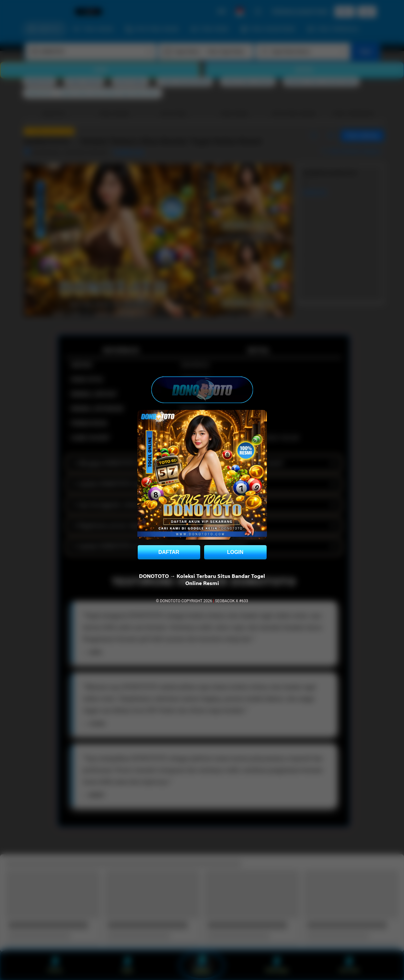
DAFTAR (169, 552)
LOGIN (235, 552)
